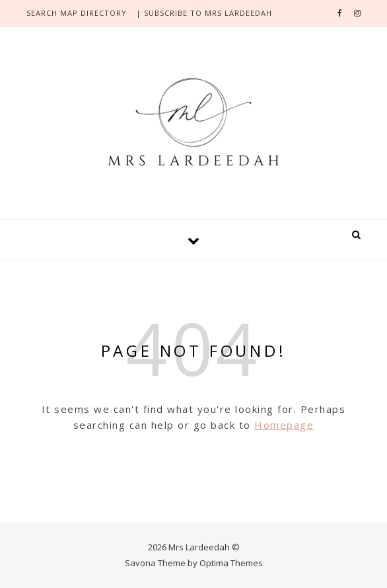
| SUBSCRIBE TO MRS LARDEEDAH (204, 13)
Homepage (284, 425)
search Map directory (77, 13)
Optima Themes (231, 563)
